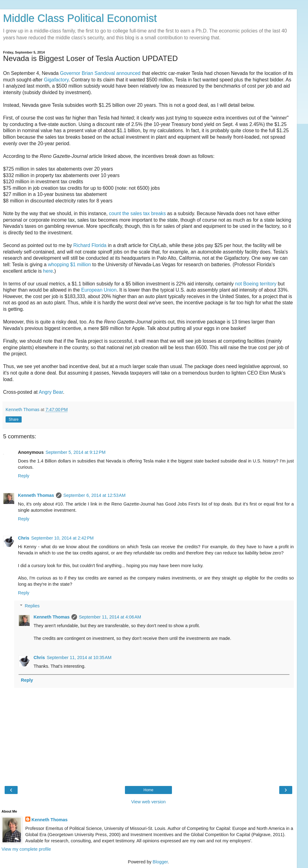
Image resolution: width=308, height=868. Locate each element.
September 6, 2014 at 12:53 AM (94, 495)
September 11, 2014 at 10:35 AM (79, 658)
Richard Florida (90, 245)
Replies (32, 606)
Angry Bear (51, 392)
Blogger (160, 862)
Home (148, 790)
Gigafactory (56, 80)
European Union (99, 290)
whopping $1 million (69, 265)
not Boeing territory (256, 284)
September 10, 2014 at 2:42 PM (62, 538)
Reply (24, 476)
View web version (148, 802)
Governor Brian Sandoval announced (100, 73)
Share (14, 419)
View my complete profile (26, 849)
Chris (24, 538)
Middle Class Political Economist (80, 18)
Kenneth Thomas (36, 495)
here (48, 271)
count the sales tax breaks (137, 213)
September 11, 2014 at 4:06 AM (110, 617)
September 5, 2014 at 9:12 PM (75, 452)
